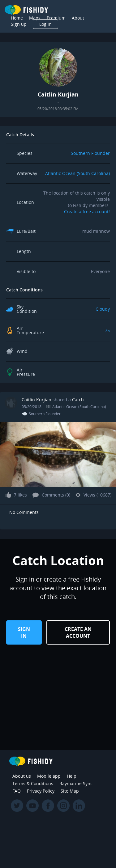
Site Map (70, 791)
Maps (35, 18)
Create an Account (78, 632)
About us (22, 776)
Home (17, 18)
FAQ (17, 791)
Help (72, 776)
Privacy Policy (41, 791)
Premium (56, 18)
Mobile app (49, 776)
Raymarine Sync (76, 783)
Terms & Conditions (33, 783)
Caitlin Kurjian (37, 400)
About (78, 18)
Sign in (24, 632)
